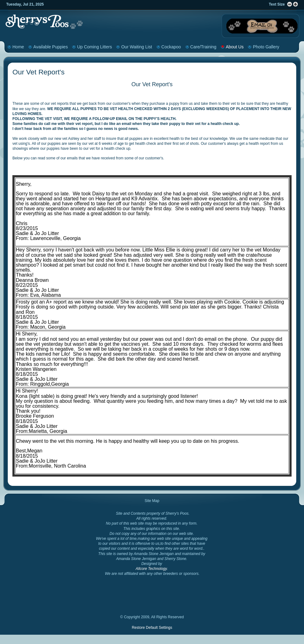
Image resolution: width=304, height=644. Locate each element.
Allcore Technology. (152, 569)
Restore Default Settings (152, 628)
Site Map (152, 501)
